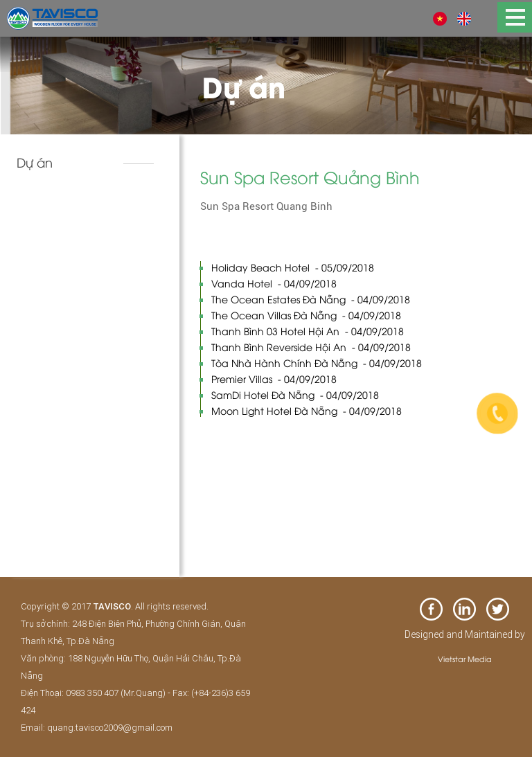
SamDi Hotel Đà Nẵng (295, 394)
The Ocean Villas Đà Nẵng (306, 315)
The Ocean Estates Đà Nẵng (311, 299)
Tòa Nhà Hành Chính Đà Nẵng (317, 363)
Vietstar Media (465, 658)
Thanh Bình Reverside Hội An (311, 347)
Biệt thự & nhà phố (70, 234)
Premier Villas (274, 378)
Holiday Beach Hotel (293, 267)
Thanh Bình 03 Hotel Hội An (308, 331)
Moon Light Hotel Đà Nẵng (307, 410)
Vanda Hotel (274, 283)
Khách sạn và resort (72, 205)
